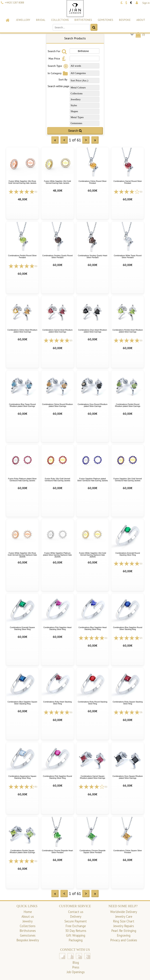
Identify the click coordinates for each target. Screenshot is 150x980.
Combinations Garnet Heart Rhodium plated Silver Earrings (58, 331)
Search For (58, 51)
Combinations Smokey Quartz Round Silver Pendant (57, 256)
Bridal (41, 20)
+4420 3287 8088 (14, 3)
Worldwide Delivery (124, 912)
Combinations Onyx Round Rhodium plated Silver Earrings (93, 405)
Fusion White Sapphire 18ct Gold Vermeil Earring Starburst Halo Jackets (93, 555)
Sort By (63, 80)
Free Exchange (76, 926)
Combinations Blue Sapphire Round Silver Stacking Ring (128, 628)
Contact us (76, 912)
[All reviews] (21, 191)
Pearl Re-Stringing (124, 931)
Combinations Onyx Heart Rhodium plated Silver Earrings (92, 331)
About (141, 20)
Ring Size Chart (124, 921)
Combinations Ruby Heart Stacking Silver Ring (57, 703)
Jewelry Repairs (124, 926)
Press (76, 967)
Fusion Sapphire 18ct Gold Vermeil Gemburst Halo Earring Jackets (128, 480)
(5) (36, 787)
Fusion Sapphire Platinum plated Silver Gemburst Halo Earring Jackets (92, 480)
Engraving (124, 935)
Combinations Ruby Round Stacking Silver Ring (93, 703)
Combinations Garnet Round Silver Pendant (128, 182)
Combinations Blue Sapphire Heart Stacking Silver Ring (93, 628)
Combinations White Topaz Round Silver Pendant (128, 256)
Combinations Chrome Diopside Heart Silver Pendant (58, 851)
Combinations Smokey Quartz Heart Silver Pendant (93, 256)
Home (28, 912)
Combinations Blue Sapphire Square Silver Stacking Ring (22, 703)
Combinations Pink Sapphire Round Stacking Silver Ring (57, 777)
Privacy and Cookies (124, 940)
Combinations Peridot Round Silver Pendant (22, 256)
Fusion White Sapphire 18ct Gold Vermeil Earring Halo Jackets (57, 182)
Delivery (76, 916)
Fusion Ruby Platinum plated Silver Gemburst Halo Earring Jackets (22, 480)
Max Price (58, 59)
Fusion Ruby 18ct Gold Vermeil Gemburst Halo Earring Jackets (57, 480)
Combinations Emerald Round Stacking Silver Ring (128, 554)
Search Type (58, 66)
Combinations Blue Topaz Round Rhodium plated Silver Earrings (22, 405)
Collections (60, 20)
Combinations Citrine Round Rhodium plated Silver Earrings (57, 405)
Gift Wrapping (76, 935)
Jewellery (23, 20)
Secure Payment (76, 921)
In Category (58, 73)
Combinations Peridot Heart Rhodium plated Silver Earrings (128, 331)
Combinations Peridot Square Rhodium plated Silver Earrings (22, 851)
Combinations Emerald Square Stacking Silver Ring (22, 628)
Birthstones (83, 20)
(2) (71, 340)
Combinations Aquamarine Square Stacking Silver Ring (22, 777)
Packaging (76, 940)
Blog (76, 962)
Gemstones (105, 20)
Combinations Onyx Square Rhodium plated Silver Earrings (128, 777)
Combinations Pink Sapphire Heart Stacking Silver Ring (57, 628)
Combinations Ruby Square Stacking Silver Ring (128, 703)
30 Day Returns (76, 931)
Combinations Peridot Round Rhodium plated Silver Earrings (128, 405)
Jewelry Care (124, 916)
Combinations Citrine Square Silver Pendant (128, 851)
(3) (141, 712)
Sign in (146, 3)
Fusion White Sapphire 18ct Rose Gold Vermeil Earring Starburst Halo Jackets (22, 555)
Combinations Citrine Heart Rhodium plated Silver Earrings (22, 331)
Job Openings (76, 972)
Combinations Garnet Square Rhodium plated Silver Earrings (93, 777)
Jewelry (28, 921)
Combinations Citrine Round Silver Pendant (93, 182)
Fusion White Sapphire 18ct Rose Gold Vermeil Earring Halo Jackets (22, 182)
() (140, 35)
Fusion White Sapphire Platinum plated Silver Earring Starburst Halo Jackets (58, 555)
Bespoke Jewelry (28, 940)
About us (28, 916)
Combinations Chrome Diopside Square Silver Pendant (93, 851)
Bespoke (125, 20)
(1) (36, 192)
